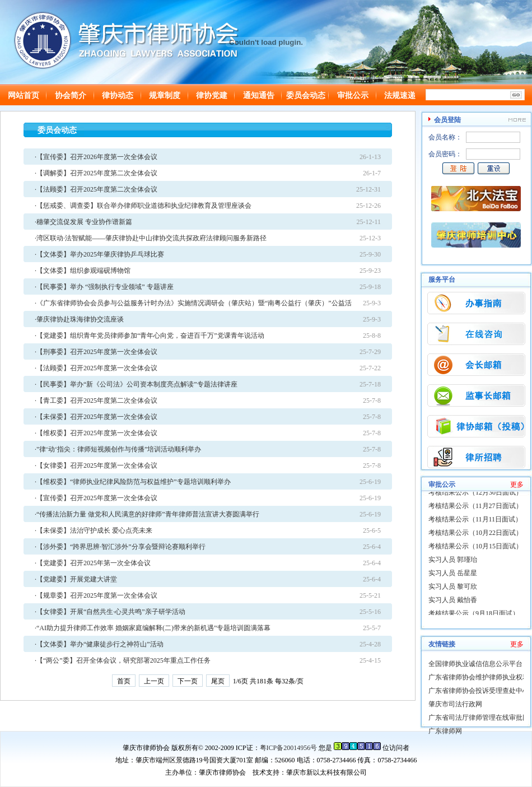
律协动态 (118, 96)
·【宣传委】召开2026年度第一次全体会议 (96, 157)
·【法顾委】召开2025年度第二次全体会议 (96, 189)
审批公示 (353, 96)
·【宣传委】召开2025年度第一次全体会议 (96, 498)
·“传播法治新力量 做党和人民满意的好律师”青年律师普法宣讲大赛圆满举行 (147, 514)
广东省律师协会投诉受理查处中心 (479, 691)
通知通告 (259, 96)
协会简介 (71, 96)
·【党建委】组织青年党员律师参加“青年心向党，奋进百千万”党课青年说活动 (150, 336)
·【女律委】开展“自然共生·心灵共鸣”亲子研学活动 (110, 612)
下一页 (188, 681)
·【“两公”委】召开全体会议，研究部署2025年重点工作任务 (123, 660)
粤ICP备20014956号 (289, 748)
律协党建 (212, 96)
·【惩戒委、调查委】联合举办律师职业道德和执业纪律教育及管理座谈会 (143, 206)
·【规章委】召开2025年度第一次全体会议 (96, 595)
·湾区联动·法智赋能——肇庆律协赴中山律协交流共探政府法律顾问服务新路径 (151, 238)
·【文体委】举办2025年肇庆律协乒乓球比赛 (99, 254)
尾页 (218, 681)
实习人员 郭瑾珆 (453, 561)
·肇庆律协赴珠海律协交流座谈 (79, 319)
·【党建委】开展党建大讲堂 (76, 579)
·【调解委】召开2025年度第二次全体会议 (96, 173)
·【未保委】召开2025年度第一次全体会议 (96, 417)
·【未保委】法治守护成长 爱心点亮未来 (94, 530)
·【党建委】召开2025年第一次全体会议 (93, 563)
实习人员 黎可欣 (453, 588)
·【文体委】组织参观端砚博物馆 (83, 271)
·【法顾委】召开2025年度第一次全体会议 (96, 368)
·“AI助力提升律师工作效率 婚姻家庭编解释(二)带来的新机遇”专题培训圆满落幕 (153, 628)
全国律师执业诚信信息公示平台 (475, 664)
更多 (517, 485)
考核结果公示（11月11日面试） (475, 521)
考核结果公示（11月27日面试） (475, 507)
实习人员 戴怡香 (453, 602)
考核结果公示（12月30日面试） (475, 494)
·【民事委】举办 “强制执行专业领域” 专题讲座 (104, 287)
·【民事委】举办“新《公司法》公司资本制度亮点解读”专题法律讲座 (136, 384)
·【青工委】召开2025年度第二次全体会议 (96, 401)
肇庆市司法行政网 (455, 704)
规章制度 (165, 96)
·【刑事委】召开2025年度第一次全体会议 (96, 352)
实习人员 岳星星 (453, 575)
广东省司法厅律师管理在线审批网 (479, 718)
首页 (124, 681)
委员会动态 (306, 96)
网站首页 (24, 96)
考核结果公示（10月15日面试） (475, 548)
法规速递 (400, 96)
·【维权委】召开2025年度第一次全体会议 (96, 433)
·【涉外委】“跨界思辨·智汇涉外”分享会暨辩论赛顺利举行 (120, 547)
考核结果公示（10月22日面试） (475, 534)
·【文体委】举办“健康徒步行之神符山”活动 (99, 644)
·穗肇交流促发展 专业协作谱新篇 (83, 222)
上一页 (154, 681)
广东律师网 (445, 731)
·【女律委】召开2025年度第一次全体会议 (96, 465)
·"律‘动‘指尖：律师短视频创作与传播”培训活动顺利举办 (118, 449)
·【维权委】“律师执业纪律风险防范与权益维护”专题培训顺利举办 (133, 482)
